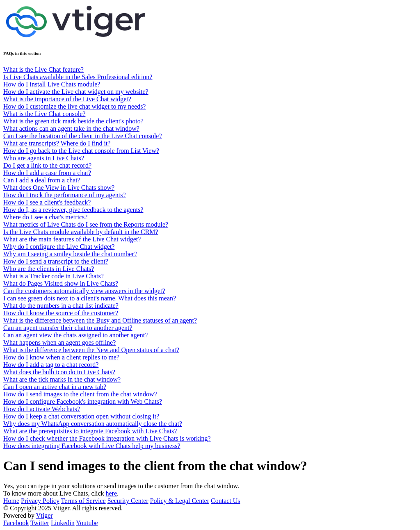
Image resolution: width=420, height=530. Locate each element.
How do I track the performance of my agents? (65, 195)
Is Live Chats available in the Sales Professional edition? (78, 77)
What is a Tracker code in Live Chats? (54, 276)
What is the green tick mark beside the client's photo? (73, 121)
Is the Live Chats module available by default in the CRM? (81, 232)
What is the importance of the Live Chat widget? (67, 99)
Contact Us (226, 501)
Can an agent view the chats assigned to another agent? (75, 335)
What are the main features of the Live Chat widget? (72, 239)
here (112, 493)
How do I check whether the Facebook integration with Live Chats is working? (107, 438)
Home (11, 501)
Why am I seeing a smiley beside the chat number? (70, 254)
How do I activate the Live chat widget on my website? (76, 92)
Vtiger (45, 515)
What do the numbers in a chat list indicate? (61, 306)
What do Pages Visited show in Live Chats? (61, 283)
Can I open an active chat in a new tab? (55, 387)
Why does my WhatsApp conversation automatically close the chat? (93, 424)
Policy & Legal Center (180, 501)
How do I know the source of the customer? (61, 313)
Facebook (16, 523)
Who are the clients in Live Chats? (49, 269)
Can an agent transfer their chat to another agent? (68, 328)
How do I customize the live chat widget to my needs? (74, 106)
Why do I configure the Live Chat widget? (59, 247)
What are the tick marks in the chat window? (62, 379)
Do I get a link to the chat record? (47, 165)
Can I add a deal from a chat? (42, 180)
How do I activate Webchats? (42, 409)
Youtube (87, 523)
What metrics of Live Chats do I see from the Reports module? (86, 224)
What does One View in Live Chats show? (59, 188)
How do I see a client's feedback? (47, 202)
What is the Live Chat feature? (43, 69)
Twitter (40, 523)
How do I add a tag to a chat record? (51, 365)
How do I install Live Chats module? (52, 84)
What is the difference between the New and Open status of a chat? (91, 350)
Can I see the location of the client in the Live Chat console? (83, 136)
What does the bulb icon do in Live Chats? (59, 372)
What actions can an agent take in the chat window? (71, 129)
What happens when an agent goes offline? (59, 342)
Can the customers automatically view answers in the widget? (84, 291)
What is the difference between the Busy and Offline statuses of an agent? (100, 320)
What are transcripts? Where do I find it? (57, 143)
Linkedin (63, 523)
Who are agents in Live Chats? (44, 158)
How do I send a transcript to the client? (56, 261)
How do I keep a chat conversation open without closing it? (81, 416)
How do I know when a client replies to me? (61, 357)
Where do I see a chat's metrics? (45, 217)
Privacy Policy (40, 501)
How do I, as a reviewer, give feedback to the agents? (73, 210)
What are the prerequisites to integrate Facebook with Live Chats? (90, 431)
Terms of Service (83, 501)
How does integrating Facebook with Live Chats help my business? (92, 446)
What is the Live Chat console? (44, 114)
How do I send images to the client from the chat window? (80, 394)
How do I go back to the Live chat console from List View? (81, 151)
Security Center (128, 501)
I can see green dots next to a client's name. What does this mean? (90, 298)
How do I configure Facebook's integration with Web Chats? (83, 401)
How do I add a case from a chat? (47, 173)
